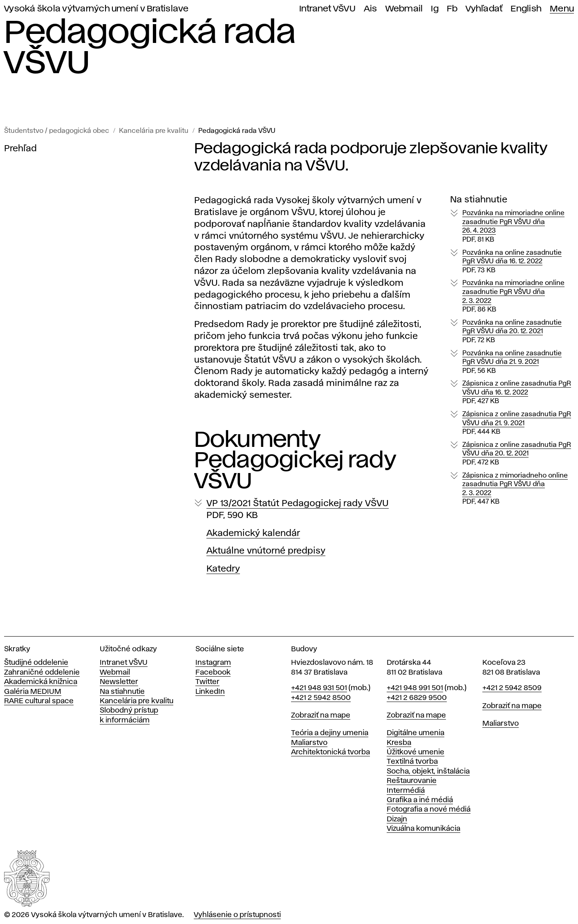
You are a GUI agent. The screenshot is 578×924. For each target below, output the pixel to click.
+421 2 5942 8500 (321, 698)
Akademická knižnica (41, 682)
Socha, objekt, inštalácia (428, 771)
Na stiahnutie (122, 692)
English (526, 9)
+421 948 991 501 (415, 688)
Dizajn (397, 819)
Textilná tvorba (412, 762)
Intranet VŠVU (327, 9)
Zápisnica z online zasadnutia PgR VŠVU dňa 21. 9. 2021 (517, 424)
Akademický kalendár (253, 534)
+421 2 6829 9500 (417, 698)
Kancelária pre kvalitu (154, 131)
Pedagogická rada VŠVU (237, 131)
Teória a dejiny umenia (330, 733)
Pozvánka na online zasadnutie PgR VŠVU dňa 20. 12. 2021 (512, 332)
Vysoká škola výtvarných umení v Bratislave (96, 9)
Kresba (399, 743)
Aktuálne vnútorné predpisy (266, 551)
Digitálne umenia (416, 733)
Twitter (207, 682)
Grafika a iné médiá (420, 800)
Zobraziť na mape (321, 715)
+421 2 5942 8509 (512, 688)
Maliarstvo (309, 743)
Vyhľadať (484, 9)
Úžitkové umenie (416, 752)
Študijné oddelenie (36, 663)
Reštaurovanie (412, 781)
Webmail (404, 9)
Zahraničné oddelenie (42, 673)
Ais (371, 9)
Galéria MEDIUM (33, 692)
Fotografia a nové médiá (429, 810)
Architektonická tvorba (330, 752)
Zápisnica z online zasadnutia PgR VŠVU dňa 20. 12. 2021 (517, 454)
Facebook (213, 673)
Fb (452, 9)
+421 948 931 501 (319, 688)
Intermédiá (406, 791)
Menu (562, 9)
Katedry (223, 569)
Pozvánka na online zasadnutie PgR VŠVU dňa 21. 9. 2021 (512, 363)
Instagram (213, 663)
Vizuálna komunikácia (423, 829)
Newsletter (119, 682)
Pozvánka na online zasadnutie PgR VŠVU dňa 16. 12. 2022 (512, 262)
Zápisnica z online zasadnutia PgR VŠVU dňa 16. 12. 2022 (517, 393)
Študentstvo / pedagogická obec (57, 131)
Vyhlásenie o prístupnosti (237, 915)
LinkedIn (210, 692)
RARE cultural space (39, 701)
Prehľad (20, 149)
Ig (435, 9)
